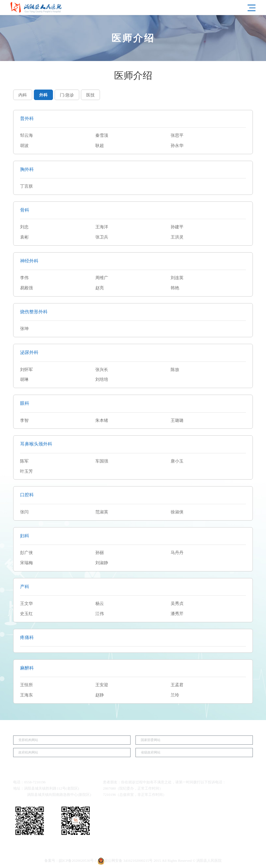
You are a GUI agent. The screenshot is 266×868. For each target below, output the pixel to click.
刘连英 (177, 278)
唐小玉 (177, 461)
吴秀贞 (177, 604)
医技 (90, 95)
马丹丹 (177, 553)
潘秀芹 (177, 614)
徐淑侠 (177, 512)
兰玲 (175, 695)
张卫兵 (102, 237)
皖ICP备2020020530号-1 (78, 860)
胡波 (24, 146)
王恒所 (26, 685)
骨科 (25, 210)
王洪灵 (177, 237)
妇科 (25, 536)
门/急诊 (67, 95)
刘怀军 (26, 370)
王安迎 (102, 685)
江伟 (100, 614)
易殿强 (26, 288)
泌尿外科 (29, 352)
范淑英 (102, 512)
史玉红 (26, 614)
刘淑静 (102, 563)
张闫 (24, 512)
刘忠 (24, 227)
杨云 (100, 604)
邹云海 (26, 135)
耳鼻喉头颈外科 (36, 444)
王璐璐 (177, 421)
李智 (24, 421)
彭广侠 (26, 553)
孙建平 (177, 227)
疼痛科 (27, 637)
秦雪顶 (102, 135)
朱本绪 (102, 421)
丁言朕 (26, 186)
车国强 (102, 461)
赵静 (100, 695)
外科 (43, 95)
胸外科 (27, 169)
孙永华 (177, 146)
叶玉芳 (26, 471)
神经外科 (29, 261)
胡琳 (24, 380)
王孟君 (177, 685)
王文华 (26, 604)
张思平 (177, 135)
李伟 (24, 278)
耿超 (100, 146)
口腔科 (27, 495)
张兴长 (102, 370)
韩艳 (175, 288)
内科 (23, 95)
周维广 (102, 278)
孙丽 (100, 553)
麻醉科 (27, 668)
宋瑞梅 (26, 563)
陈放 (175, 370)
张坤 (24, 329)
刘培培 (102, 380)
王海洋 (102, 227)
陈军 (24, 461)
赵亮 (100, 288)
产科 (25, 587)
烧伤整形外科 (34, 312)
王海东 (26, 695)
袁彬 (24, 237)
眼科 (25, 403)
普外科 (27, 118)
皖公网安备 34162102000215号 (125, 860)
